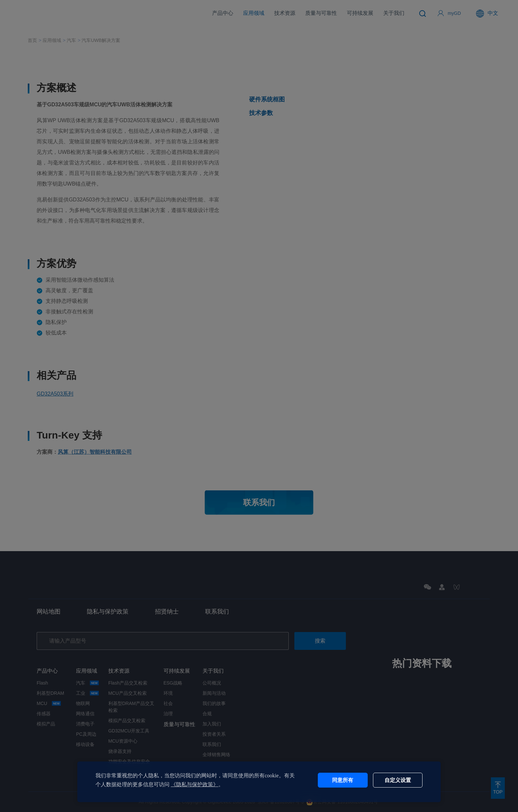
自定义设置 (398, 780)
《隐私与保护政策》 (195, 784)
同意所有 (343, 780)
